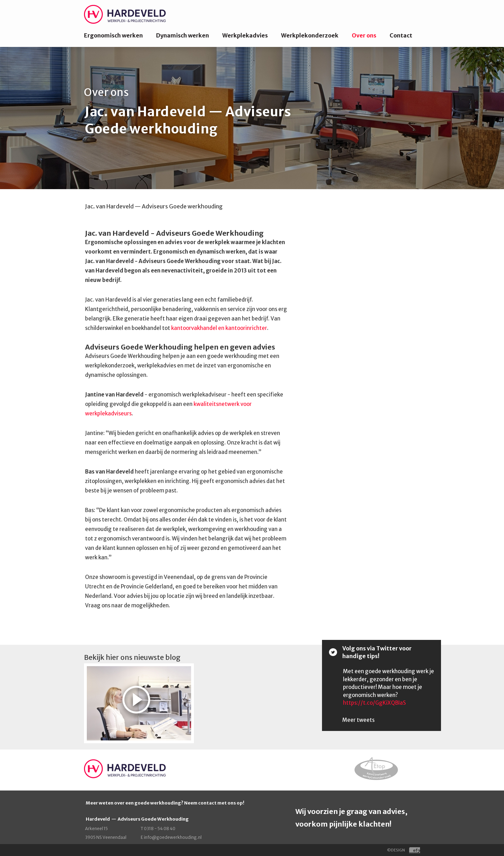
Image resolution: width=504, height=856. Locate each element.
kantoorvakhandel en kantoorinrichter (219, 328)
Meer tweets (358, 720)
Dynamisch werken (183, 35)
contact (208, 803)
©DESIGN (404, 850)
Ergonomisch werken (113, 35)
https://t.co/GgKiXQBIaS (374, 703)
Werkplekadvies (245, 35)
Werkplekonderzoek (310, 35)
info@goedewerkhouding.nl (173, 837)
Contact (401, 35)
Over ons (364, 35)
